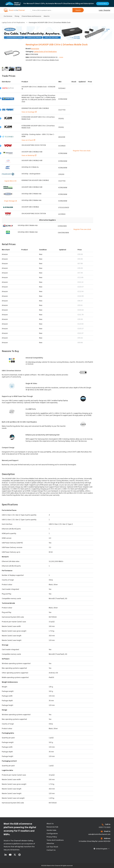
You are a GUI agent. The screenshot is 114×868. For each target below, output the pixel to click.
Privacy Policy (52, 837)
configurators (52, 833)
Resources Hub (52, 827)
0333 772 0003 (105, 827)
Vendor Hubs (51, 830)
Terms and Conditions (55, 840)
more (61, 57)
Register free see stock (82, 151)
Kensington (35, 49)
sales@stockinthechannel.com (99, 834)
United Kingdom (102, 849)
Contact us (51, 850)
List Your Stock (52, 847)
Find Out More (103, 4)
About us (50, 823)
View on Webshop (29, 155)
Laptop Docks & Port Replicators (13, 22)
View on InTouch (28, 140)
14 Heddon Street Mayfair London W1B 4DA (95, 841)
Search (78, 10)
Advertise (50, 843)
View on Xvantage (29, 112)
